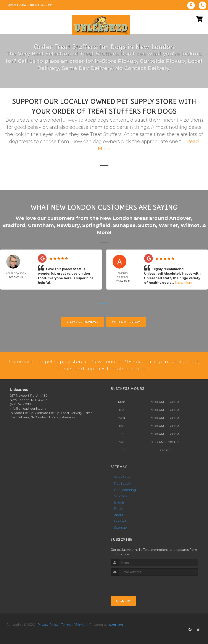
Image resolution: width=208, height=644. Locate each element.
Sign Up (123, 602)
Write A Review (126, 322)
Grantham (41, 225)
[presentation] (134, 585)
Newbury (68, 225)
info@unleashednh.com (28, 409)
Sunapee (124, 225)
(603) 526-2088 (21, 405)
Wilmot (190, 225)
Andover (180, 218)
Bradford (14, 225)
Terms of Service (74, 626)
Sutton (147, 225)
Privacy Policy (48, 626)
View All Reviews (83, 322)
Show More (184, 283)
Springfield (96, 225)
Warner (168, 225)
